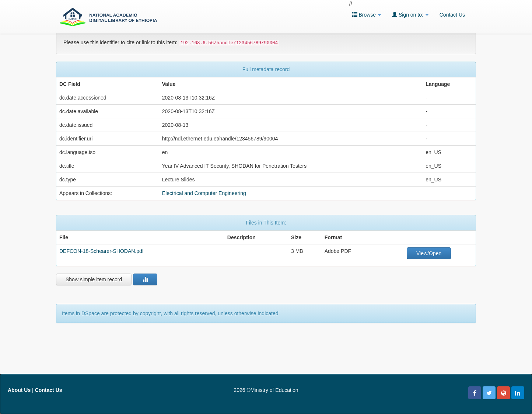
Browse (367, 15)
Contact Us (452, 15)
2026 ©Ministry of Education (266, 390)
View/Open (429, 253)
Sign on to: (410, 15)
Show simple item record (94, 279)
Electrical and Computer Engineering (204, 193)
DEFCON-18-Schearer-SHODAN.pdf (101, 251)
